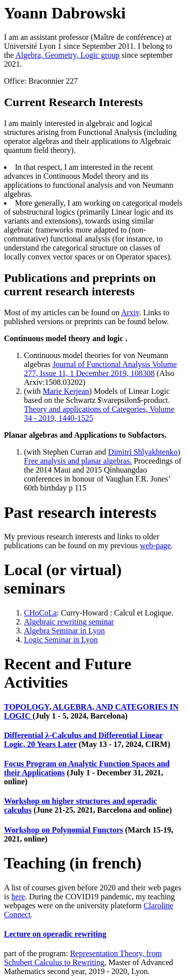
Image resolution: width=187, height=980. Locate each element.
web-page (155, 546)
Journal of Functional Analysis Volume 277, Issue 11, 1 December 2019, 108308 (100, 369)
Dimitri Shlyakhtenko (143, 452)
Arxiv (130, 312)
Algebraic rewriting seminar (69, 622)
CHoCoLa (40, 613)
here (18, 897)
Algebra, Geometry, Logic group (68, 55)
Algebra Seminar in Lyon (64, 631)
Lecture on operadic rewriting (55, 934)
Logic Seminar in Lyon (61, 640)
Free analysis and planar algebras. (78, 461)
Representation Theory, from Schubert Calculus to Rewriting (83, 958)
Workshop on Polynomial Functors (64, 830)
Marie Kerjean (66, 391)
